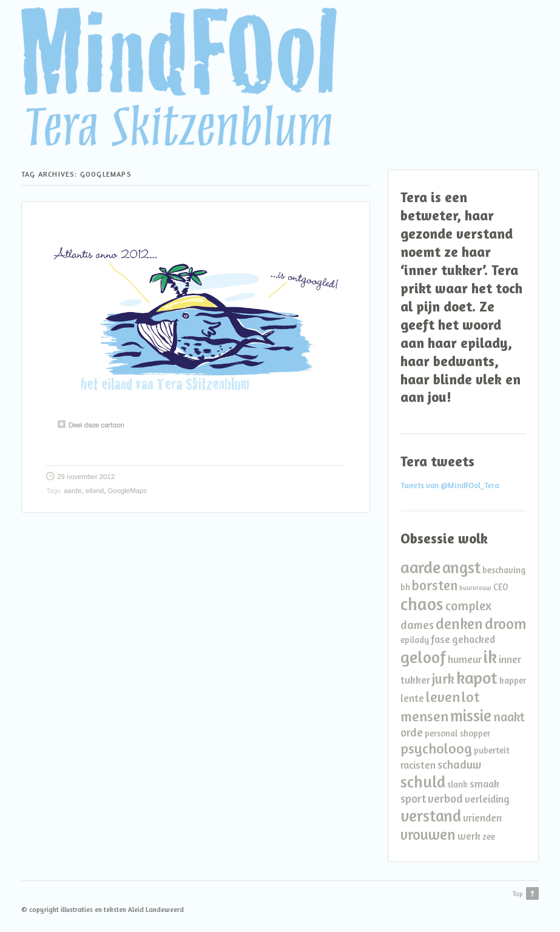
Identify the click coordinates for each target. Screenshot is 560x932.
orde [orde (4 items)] (412, 732)
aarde (73, 491)
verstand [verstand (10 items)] (431, 815)
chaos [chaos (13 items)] (422, 604)
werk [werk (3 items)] (469, 836)
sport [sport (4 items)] (413, 798)
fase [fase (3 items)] (440, 639)
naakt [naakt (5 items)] (509, 717)
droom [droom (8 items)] (505, 624)
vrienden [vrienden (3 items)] (482, 818)
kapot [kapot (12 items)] (477, 678)
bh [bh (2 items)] (405, 587)
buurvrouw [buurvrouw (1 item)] (475, 588)
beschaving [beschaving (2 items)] (504, 570)
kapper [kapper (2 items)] (513, 680)
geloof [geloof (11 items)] (423, 657)
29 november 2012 (86, 477)
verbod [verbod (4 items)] (445, 798)
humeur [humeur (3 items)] (465, 659)
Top (518, 894)
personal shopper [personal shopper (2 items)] (457, 733)
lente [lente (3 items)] (412, 698)
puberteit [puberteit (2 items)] (492, 750)
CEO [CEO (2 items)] (501, 587)
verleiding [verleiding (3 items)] (487, 799)
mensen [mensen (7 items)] (424, 716)
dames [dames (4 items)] (417, 625)
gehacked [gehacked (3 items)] (474, 639)
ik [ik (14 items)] (490, 656)
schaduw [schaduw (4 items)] (459, 764)
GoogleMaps (127, 491)
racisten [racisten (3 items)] (418, 765)
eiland (95, 491)
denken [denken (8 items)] (459, 624)
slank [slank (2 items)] (457, 784)
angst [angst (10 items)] (461, 567)
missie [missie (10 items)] (471, 715)
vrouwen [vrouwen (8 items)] (428, 834)
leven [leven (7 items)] (443, 697)
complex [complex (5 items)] (468, 606)
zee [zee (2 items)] (489, 836)
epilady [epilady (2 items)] (415, 640)
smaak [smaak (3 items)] (484, 784)
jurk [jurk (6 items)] (443, 679)
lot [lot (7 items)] (471, 697)
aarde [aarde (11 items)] (420, 567)
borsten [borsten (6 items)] (435, 585)
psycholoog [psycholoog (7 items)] (436, 748)
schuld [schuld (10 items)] (423, 781)
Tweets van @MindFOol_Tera (450, 485)
